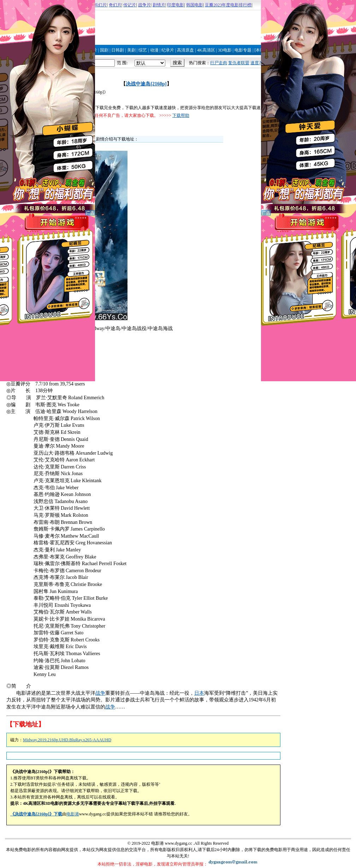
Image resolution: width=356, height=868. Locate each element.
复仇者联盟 (239, 63)
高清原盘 (185, 50)
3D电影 (225, 50)
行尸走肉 (219, 63)
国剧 (104, 50)
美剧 (131, 50)
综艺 (143, 50)
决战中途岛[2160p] (146, 84)
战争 (100, 693)
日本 (199, 693)
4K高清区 (206, 50)
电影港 (73, 814)
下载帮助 (181, 115)
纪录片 (168, 50)
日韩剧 (118, 50)
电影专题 (243, 50)
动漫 (154, 50)
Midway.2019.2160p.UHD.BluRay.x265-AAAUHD (67, 740)
